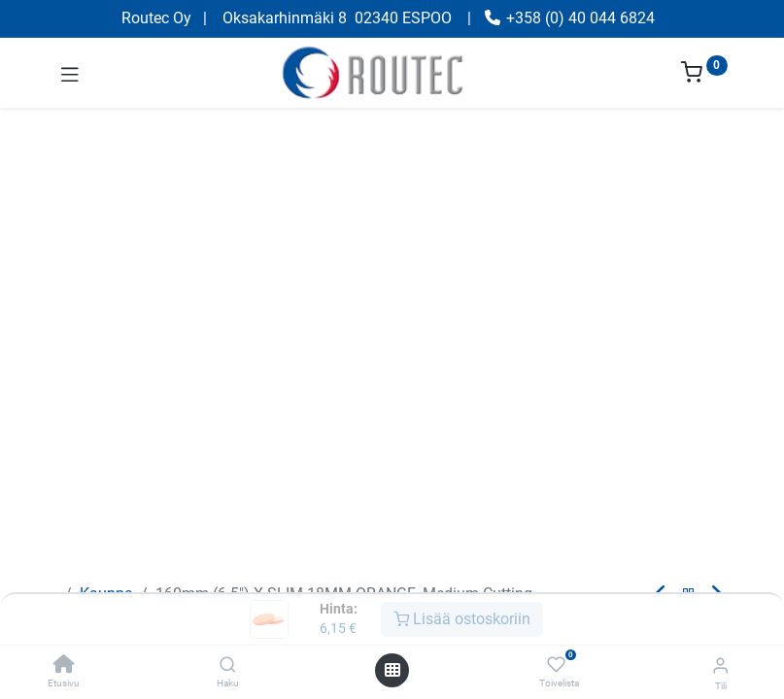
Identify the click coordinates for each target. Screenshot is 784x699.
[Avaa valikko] (392, 670)
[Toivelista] (556, 665)
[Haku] (228, 666)
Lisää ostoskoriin (462, 619)
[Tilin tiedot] (720, 666)
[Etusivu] (64, 666)
